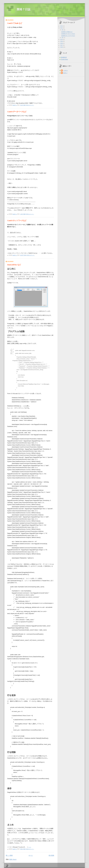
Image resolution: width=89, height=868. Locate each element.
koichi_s (65, 73)
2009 (62, 41)
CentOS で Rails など (15, 23)
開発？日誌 (24, 9)
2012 (62, 28)
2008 (62, 43)
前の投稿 (51, 855)
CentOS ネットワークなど (17, 221)
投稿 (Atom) (13, 859)
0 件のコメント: (30, 105)
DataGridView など (14, 265)
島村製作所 (64, 57)
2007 (62, 45)
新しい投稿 (9, 855)
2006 (62, 47)
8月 (63, 38)
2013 (62, 26)
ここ (30, 847)
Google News (64, 59)
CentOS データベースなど (17, 112)
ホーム (31, 855)
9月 (63, 30)
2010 (62, 39)
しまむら (65, 70)
